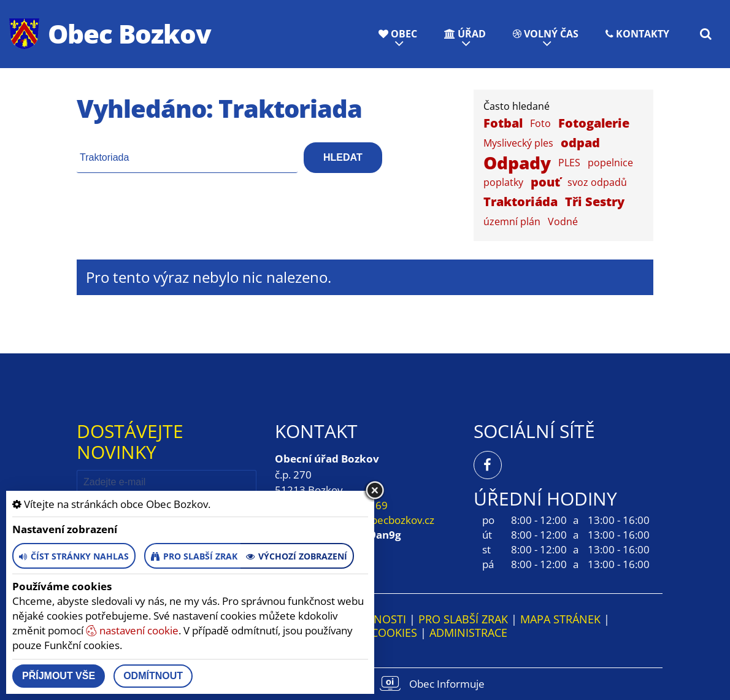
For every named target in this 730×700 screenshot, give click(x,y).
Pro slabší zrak (463, 619)
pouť (545, 182)
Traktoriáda (521, 202)
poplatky (503, 182)
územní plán (512, 221)
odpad (580, 143)
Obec (398, 34)
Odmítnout (153, 676)
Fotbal (503, 123)
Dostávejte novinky (130, 441)
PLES (569, 163)
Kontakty (637, 34)
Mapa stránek (560, 619)
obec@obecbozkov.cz (383, 520)
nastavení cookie (132, 630)
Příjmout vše (59, 676)
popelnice (610, 163)
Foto (540, 123)
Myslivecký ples (518, 143)
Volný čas (546, 34)
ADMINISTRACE (468, 633)
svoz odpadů (597, 182)
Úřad (465, 34)
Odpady (517, 163)
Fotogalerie (594, 123)
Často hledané (517, 106)
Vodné (563, 221)
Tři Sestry (595, 202)
